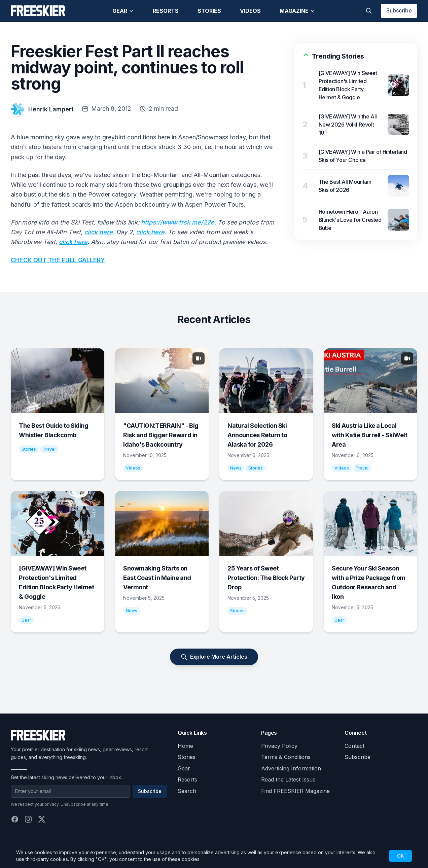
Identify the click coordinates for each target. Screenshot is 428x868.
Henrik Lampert (51, 109)
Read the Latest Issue (288, 779)
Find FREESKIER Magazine (295, 791)
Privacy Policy (279, 746)
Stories (209, 11)
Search (187, 791)
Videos (250, 11)
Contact (354, 746)
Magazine (297, 11)
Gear (123, 11)
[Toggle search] (369, 11)
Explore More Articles (214, 657)
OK (400, 856)
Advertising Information (291, 768)
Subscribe (399, 10)
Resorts (166, 11)
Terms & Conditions (286, 757)
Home (185, 746)
